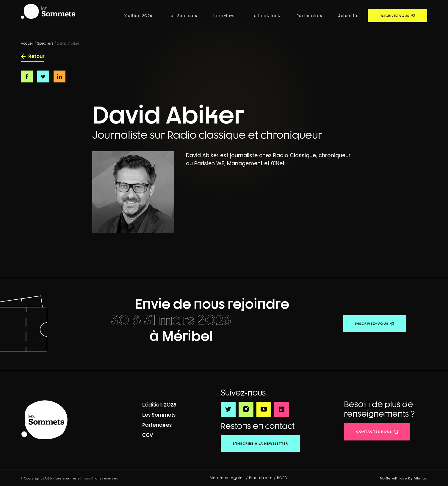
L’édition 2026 (138, 16)
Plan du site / (263, 478)
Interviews (224, 16)
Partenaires (310, 16)
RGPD (283, 478)
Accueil (27, 43)
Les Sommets (183, 16)
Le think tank (266, 16)
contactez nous (374, 432)
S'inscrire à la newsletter (260, 443)
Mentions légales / (229, 478)
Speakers (45, 43)
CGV (148, 435)
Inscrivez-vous (372, 324)
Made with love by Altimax (404, 478)
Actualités (349, 16)
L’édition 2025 (159, 405)
